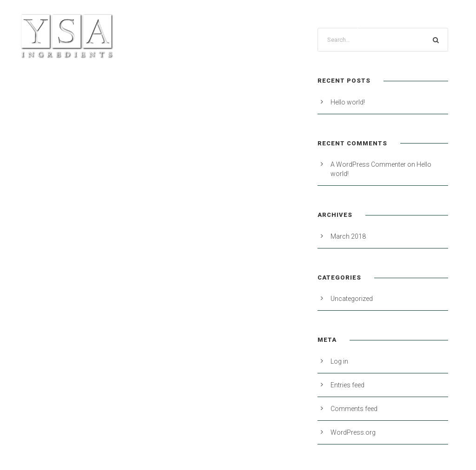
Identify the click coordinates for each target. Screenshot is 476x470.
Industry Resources (365, 25)
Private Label (238, 25)
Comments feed (354, 409)
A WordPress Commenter (368, 164)
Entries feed (347, 385)
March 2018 (348, 236)
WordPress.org (353, 432)
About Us (296, 25)
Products (180, 25)
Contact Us (437, 25)
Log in (339, 361)
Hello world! (348, 102)
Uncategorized (352, 299)
